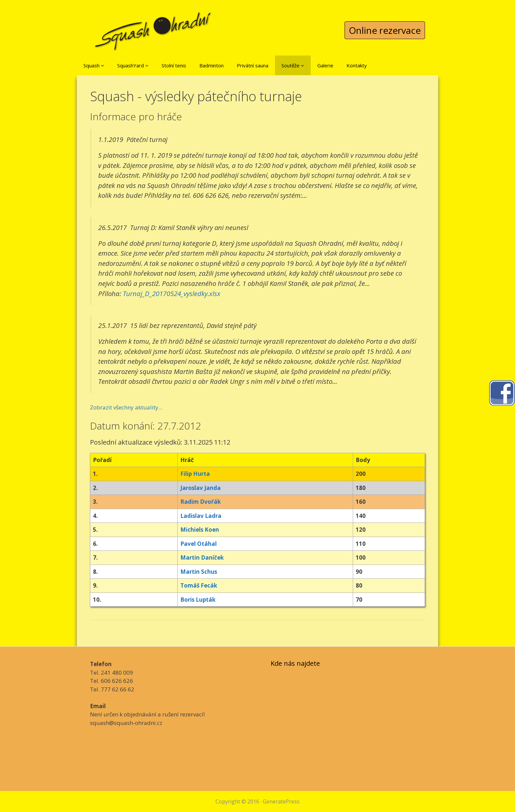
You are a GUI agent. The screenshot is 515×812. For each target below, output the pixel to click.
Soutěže (293, 65)
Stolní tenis (174, 65)
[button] (102, 65)
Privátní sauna (253, 65)
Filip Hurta (195, 474)
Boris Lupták (198, 600)
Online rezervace (385, 30)
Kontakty (357, 65)
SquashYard (133, 65)
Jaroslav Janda (201, 488)
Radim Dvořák (201, 502)
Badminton (212, 65)
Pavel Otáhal (199, 544)
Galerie (325, 65)
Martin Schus (199, 572)
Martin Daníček (202, 557)
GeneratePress (281, 801)
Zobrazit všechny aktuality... (126, 407)
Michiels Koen (200, 530)
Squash (94, 65)
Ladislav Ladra (201, 516)
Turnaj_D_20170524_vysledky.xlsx (172, 293)
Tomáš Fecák (199, 585)
